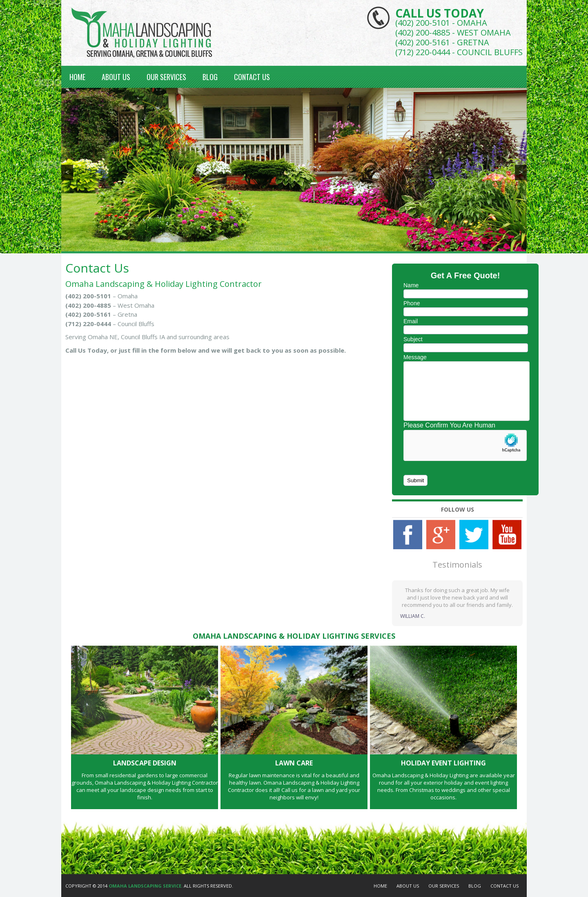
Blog (210, 77)
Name (411, 285)
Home (77, 77)
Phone (412, 303)
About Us (116, 77)
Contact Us (252, 77)
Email (411, 321)
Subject (413, 339)
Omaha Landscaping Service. (146, 886)
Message (415, 357)
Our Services (166, 77)
